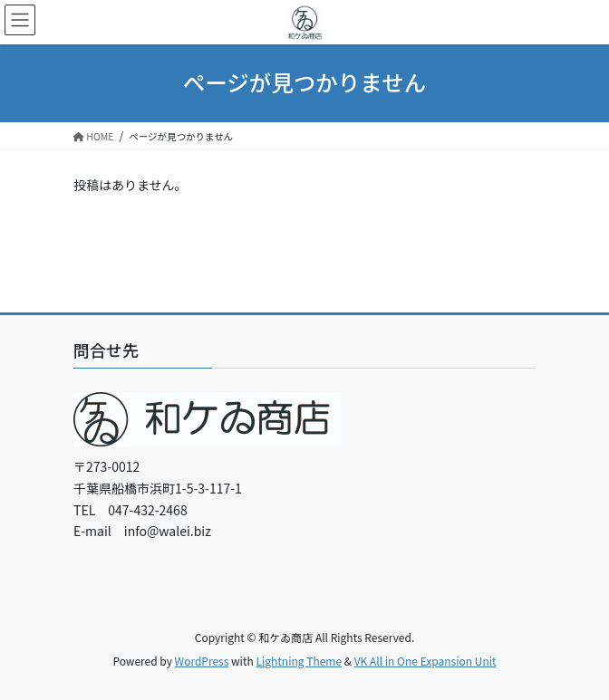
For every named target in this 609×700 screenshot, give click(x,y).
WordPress (202, 661)
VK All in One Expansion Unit (425, 661)
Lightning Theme (299, 661)
